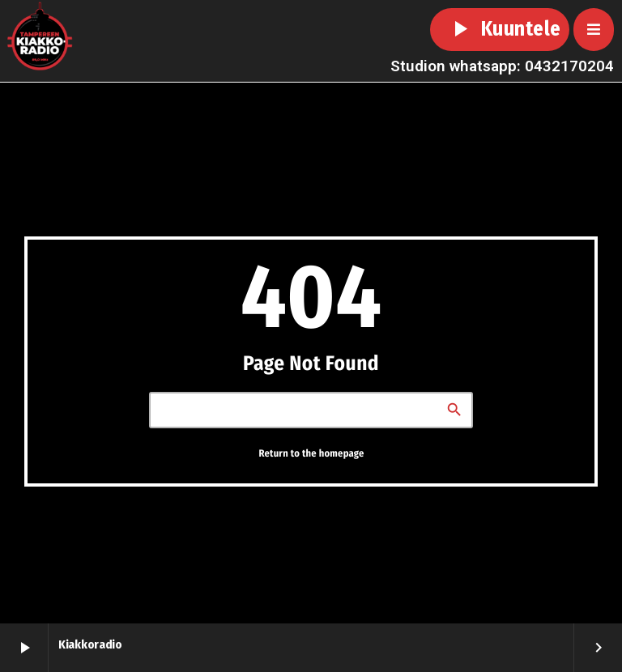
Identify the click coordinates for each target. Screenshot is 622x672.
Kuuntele (500, 29)
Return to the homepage (311, 453)
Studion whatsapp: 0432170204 (502, 66)
